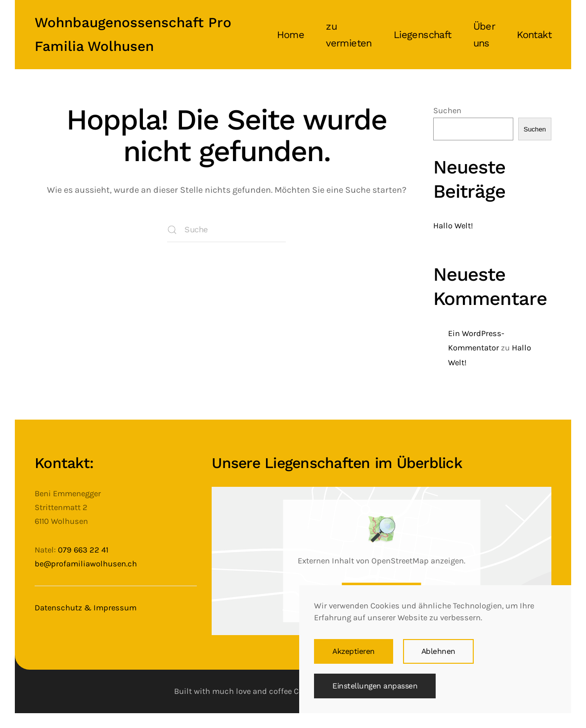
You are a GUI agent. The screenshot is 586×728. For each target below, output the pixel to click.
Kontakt (534, 35)
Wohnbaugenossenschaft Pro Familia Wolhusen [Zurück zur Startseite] (133, 34)
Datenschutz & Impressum (86, 608)
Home (291, 35)
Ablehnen (438, 651)
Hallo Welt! (453, 226)
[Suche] (226, 230)
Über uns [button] (484, 35)
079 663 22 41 (83, 550)
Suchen (447, 110)
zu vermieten (349, 35)
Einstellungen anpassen (375, 686)
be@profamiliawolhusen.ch (86, 564)
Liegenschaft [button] (423, 35)
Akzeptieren (354, 651)
